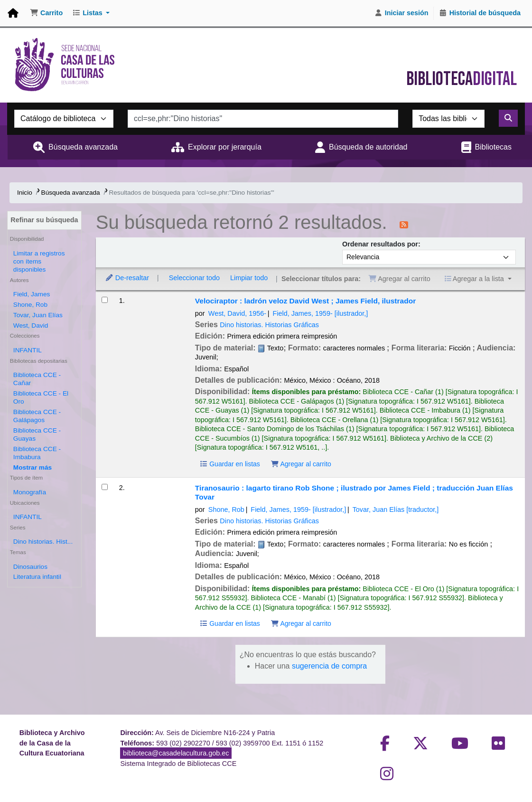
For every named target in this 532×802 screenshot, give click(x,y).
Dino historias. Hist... (43, 542)
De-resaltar (127, 278)
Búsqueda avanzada (83, 147)
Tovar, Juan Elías (38, 315)
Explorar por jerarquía (225, 147)
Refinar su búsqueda (44, 220)
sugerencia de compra (329, 666)
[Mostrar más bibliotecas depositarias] (33, 467)
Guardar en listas (230, 464)
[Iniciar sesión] (401, 13)
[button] (46, 13)
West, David (31, 326)
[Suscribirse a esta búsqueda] (404, 224)
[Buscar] (508, 118)
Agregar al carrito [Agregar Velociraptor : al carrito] (301, 464)
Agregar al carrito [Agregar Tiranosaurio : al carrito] (301, 623)
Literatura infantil (37, 577)
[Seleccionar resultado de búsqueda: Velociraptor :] (105, 300)
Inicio (25, 193)
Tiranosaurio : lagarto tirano (354, 492)
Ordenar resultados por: (381, 244)
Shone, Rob (30, 305)
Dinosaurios (30, 567)
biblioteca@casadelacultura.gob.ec (176, 753)
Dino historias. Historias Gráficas (269, 325)
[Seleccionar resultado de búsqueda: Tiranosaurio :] (105, 487)
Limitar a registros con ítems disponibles (39, 261)
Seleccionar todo (194, 278)
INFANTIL (28, 350)
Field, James (32, 294)
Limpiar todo (249, 278)
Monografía (30, 492)
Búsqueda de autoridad (368, 147)
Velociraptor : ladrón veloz (305, 301)
